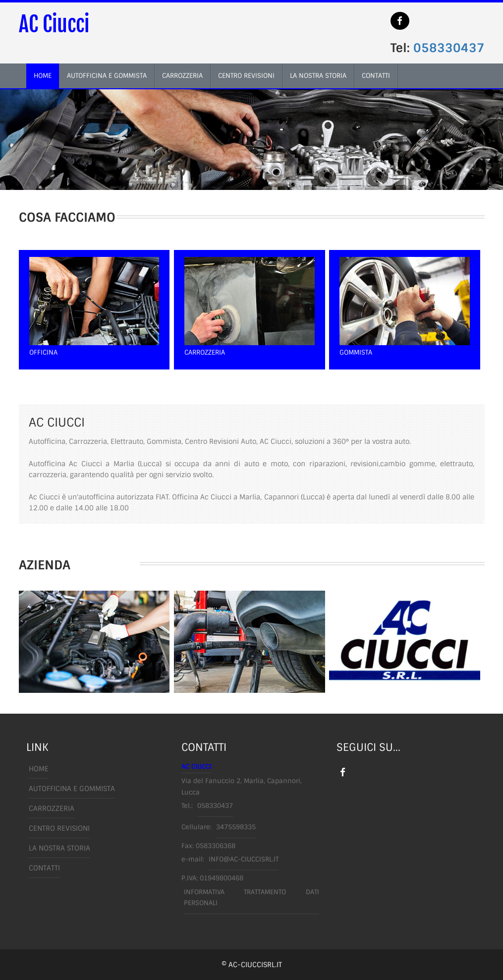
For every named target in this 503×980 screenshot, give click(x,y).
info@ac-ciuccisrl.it (244, 859)
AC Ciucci (54, 24)
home (43, 76)
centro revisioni (246, 76)
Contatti (44, 868)
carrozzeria (182, 76)
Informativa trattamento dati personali (251, 898)
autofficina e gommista (107, 76)
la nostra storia (318, 76)
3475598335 (236, 827)
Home (39, 769)
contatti (376, 76)
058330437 (449, 48)
